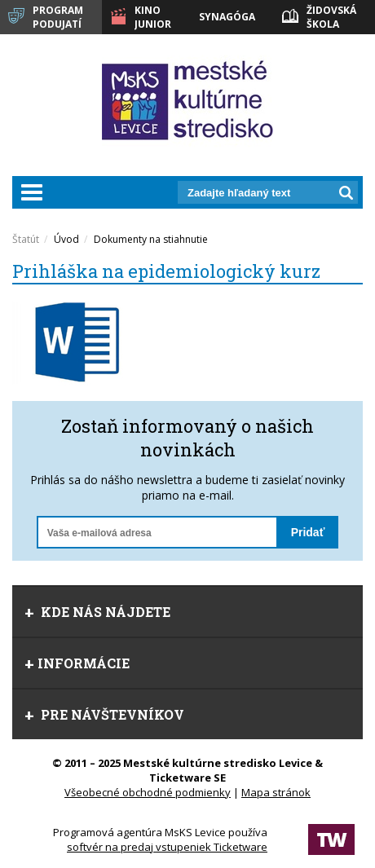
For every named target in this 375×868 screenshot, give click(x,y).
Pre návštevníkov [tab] (104, 714)
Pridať (308, 532)
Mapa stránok (276, 792)
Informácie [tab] (77, 663)
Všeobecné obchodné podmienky (148, 792)
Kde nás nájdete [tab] (97, 612)
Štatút (26, 239)
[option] (100, 341)
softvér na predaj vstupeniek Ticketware (167, 847)
